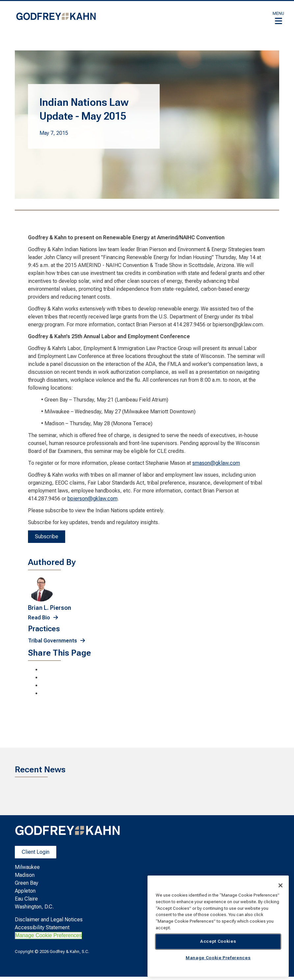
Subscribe (47, 536)
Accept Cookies (218, 941)
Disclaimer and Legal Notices (49, 920)
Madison (25, 875)
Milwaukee (27, 867)
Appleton (25, 891)
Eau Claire (26, 899)
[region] (218, 926)
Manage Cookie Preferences (49, 935)
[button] (278, 18)
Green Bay (27, 883)
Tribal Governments (53, 641)
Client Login (36, 852)
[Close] (281, 885)
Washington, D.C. (34, 907)
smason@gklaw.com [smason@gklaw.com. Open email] (216, 463)
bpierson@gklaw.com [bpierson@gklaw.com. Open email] (93, 499)
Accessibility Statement (42, 927)
